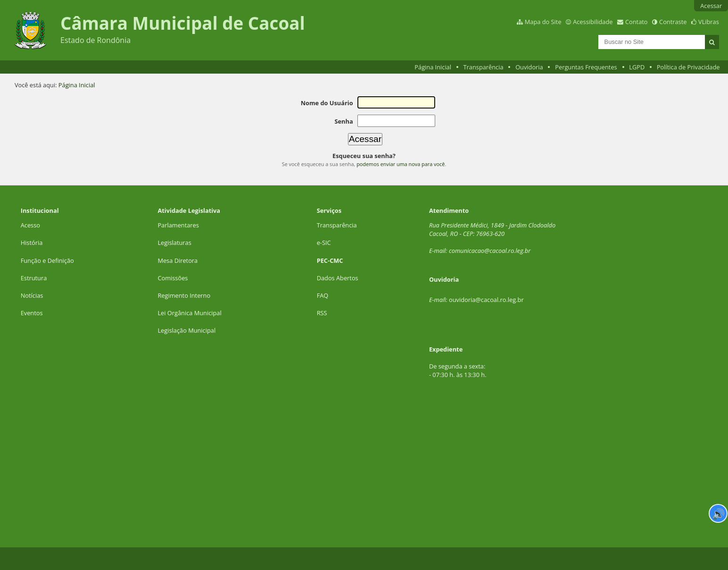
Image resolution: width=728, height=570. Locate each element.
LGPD (637, 67)
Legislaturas (174, 243)
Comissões (173, 278)
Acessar (711, 6)
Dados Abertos (338, 278)
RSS (322, 313)
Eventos (32, 313)
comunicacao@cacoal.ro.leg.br (490, 251)
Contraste (673, 22)
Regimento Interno (184, 295)
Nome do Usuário (327, 103)
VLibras (709, 22)
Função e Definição (47, 260)
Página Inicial (433, 67)
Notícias (32, 295)
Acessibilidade (593, 22)
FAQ (323, 295)
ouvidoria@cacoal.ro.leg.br (486, 300)
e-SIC (324, 243)
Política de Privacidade (688, 67)
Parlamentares (178, 225)
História (32, 243)
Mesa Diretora (178, 260)
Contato (637, 22)
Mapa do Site (543, 22)
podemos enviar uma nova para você (401, 164)
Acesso (30, 225)
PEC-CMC (330, 260)
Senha (343, 121)
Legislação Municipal (186, 330)
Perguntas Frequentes (586, 67)
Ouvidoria (529, 67)
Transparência (484, 67)
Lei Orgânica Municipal (189, 313)
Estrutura (34, 278)
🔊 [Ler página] (718, 513)
